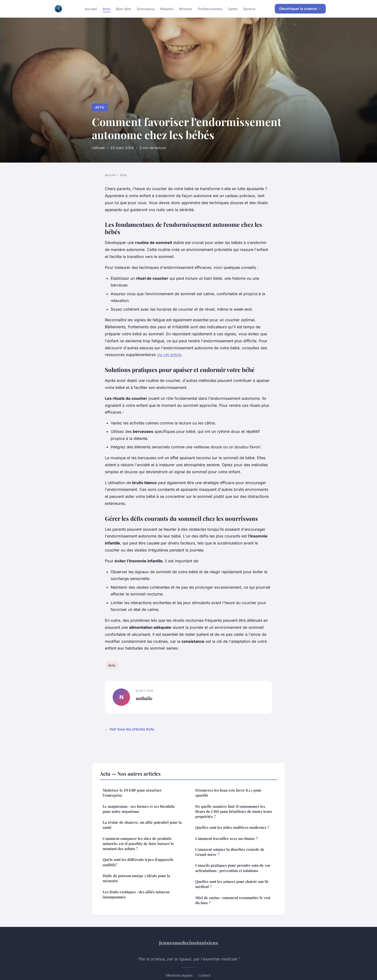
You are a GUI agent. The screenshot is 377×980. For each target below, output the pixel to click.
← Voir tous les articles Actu (130, 729)
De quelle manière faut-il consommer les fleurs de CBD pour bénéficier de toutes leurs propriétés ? (234, 812)
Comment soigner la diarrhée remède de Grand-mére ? (230, 852)
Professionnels (210, 9)
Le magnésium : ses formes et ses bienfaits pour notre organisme (139, 809)
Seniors (249, 9)
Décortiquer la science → (300, 9)
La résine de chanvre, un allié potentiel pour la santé (142, 825)
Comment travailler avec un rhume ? (226, 838)
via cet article (169, 355)
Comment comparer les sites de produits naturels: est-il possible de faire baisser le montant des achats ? (138, 844)
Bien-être (123, 9)
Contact (205, 975)
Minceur (186, 9)
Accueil (91, 9)
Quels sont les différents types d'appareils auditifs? (138, 862)
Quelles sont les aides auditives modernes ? (232, 827)
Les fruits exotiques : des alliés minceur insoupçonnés (136, 894)
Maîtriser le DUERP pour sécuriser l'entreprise (132, 793)
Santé (233, 9)
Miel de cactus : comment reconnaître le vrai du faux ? (233, 900)
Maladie (167, 9)
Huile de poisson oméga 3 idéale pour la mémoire (136, 878)
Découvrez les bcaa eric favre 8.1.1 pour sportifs (228, 793)
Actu (106, 9)
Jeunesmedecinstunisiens (189, 943)
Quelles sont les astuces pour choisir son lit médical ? (232, 884)
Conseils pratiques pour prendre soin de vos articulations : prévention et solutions (233, 868)
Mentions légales (179, 975)
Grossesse (146, 9)
